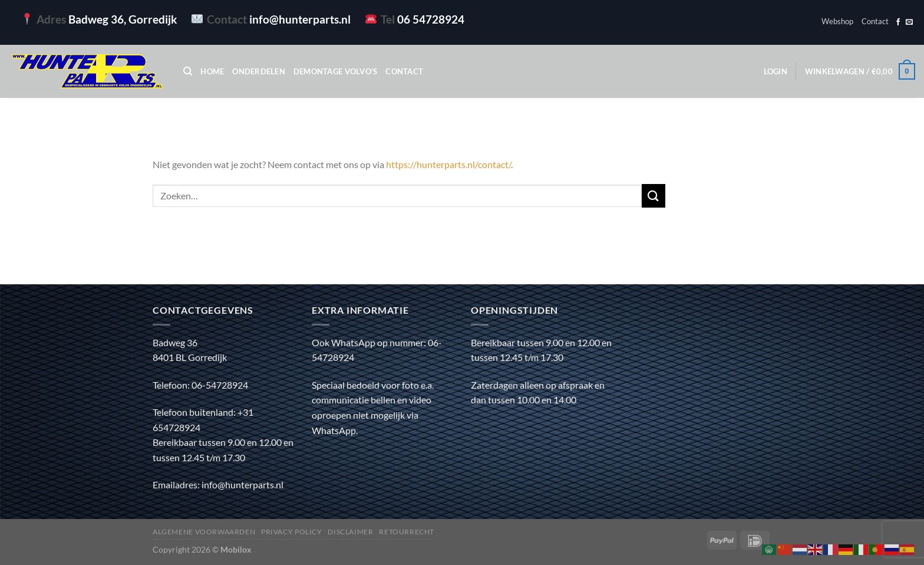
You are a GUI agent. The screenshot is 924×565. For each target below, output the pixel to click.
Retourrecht (407, 532)
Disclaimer (350, 532)
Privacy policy (292, 532)
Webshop (837, 21)
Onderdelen (259, 71)
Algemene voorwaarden (204, 532)
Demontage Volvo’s (335, 71)
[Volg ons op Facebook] (898, 22)
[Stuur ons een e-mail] (909, 22)
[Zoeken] (188, 71)
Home (212, 71)
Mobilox (236, 549)
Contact (875, 21)
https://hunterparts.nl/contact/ (448, 164)
